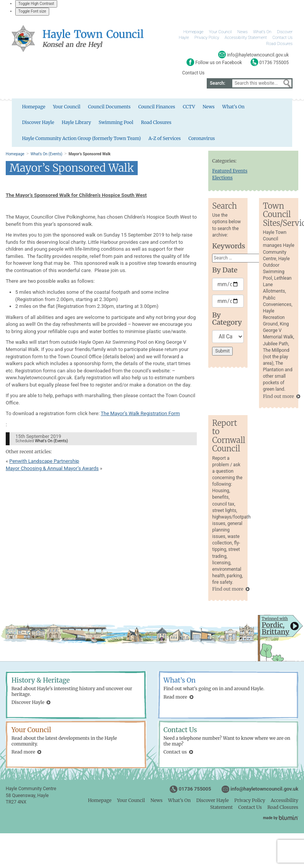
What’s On (262, 32)
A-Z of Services (273, 124)
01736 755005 (195, 791)
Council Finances (146, 108)
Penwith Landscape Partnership (44, 463)
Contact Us (282, 38)
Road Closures (279, 44)
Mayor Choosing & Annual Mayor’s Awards (52, 470)
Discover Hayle (258, 108)
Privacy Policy (207, 38)
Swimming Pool (64, 124)
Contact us (175, 754)
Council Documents (98, 108)
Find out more (278, 398)
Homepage (194, 32)
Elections (222, 180)
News (242, 32)
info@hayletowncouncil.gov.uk (264, 791)
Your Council (220, 32)
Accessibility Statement (246, 38)
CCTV (178, 108)
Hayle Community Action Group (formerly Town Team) (188, 124)
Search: (218, 83)
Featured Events (230, 173)
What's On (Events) (46, 156)
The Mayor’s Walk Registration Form (140, 416)
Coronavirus (23, 141)
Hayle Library (24, 124)
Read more (175, 699)
